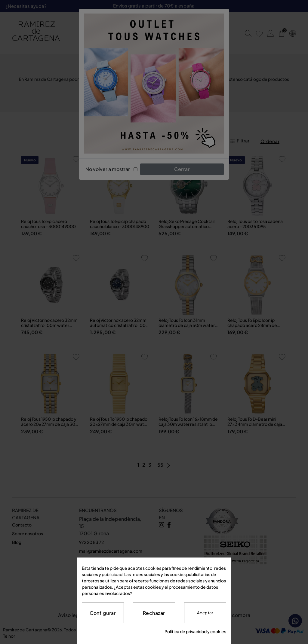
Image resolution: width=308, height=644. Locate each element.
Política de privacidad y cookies (195, 631)
